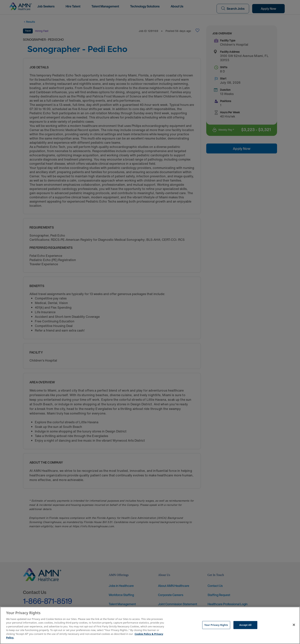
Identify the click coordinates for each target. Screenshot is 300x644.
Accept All (245, 625)
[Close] (294, 625)
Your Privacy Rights (216, 625)
